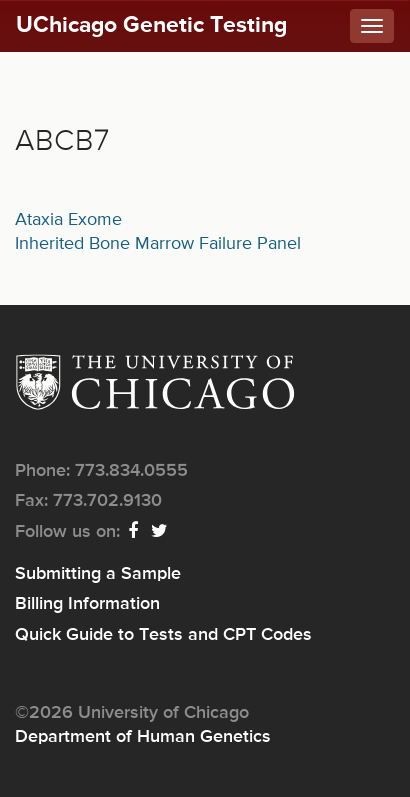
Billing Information (87, 604)
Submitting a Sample (98, 574)
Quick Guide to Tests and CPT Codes (163, 635)
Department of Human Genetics (143, 737)
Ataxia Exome (68, 220)
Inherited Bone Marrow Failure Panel (158, 244)
